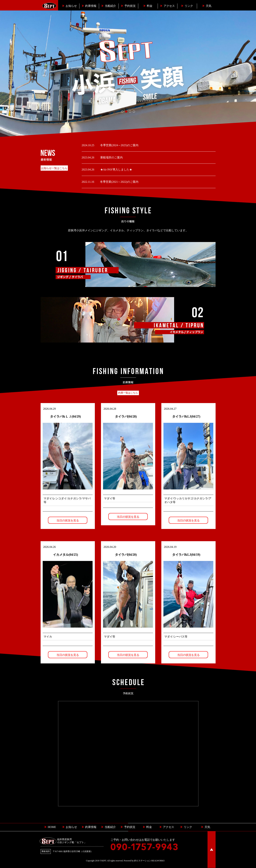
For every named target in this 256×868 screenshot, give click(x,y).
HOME (50, 827)
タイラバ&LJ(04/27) (186, 417)
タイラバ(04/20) (126, 555)
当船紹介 (109, 6)
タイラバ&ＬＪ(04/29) (65, 417)
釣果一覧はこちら (128, 393)
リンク (187, 6)
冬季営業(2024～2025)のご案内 (119, 145)
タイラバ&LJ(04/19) (186, 555)
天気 (207, 6)
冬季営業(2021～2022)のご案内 (119, 182)
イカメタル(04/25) (66, 555)
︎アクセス (167, 6)
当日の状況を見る (68, 520)
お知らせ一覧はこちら (54, 168)
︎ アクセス (167, 827)
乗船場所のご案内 (111, 157)
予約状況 (128, 6)
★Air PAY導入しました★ (116, 170)
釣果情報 (89, 6)
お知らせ (69, 6)
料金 (148, 6)
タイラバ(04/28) (126, 417)
